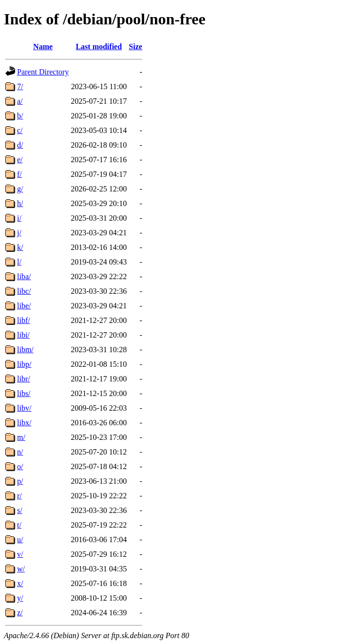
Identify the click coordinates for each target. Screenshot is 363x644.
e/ (20, 160)
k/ (20, 247)
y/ (20, 598)
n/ (20, 452)
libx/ (24, 423)
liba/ (24, 276)
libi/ (23, 335)
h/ (20, 203)
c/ (20, 130)
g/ (20, 189)
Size (135, 47)
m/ (21, 437)
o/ (20, 466)
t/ (19, 525)
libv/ (24, 408)
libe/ (24, 306)
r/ (19, 496)
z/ (20, 613)
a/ (20, 101)
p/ (20, 481)
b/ (20, 116)
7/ (20, 86)
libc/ (24, 291)
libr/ (24, 379)
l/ (19, 262)
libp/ (24, 364)
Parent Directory (43, 72)
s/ (20, 510)
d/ (20, 145)
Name (43, 47)
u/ (20, 540)
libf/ (24, 320)
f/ (19, 174)
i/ (19, 218)
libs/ (24, 393)
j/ (19, 233)
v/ (20, 554)
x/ (20, 583)
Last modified (99, 47)
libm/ (25, 350)
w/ (21, 569)
